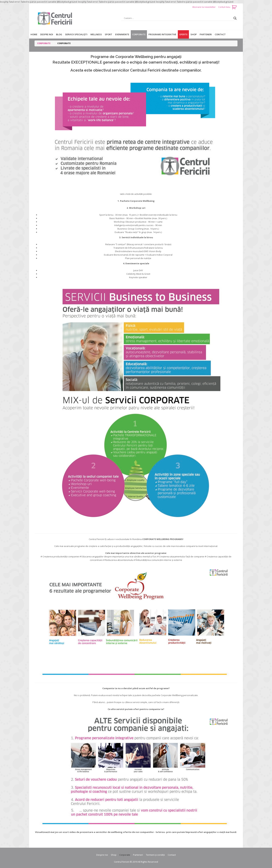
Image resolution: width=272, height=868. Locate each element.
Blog (59, 34)
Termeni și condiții (155, 855)
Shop (194, 34)
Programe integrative (162, 34)
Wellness (96, 34)
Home (34, 34)
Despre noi (47, 34)
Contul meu (224, 7)
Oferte (183, 34)
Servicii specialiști (76, 34)
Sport (109, 34)
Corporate (139, 34)
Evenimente (122, 34)
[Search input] (178, 18)
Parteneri (206, 34)
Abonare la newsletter (204, 7)
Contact (220, 34)
